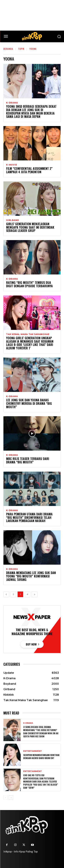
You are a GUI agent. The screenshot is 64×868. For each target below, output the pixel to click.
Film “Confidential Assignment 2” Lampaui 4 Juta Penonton (29, 170)
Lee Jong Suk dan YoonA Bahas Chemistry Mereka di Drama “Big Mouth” (29, 403)
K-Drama (12, 103)
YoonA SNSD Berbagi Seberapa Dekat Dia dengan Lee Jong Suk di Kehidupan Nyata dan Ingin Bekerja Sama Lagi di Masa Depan (31, 111)
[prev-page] (6, 594)
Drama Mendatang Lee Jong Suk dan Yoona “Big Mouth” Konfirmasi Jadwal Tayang (31, 576)
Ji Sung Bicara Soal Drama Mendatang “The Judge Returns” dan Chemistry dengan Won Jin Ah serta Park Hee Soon (41, 732)
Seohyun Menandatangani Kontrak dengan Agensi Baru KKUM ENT (41, 756)
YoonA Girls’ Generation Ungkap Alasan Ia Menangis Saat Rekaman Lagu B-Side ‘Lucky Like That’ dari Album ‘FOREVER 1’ (30, 343)
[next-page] (34, 594)
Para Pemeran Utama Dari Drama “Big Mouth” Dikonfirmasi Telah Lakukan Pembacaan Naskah (29, 517)
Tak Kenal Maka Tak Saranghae (28, 334)
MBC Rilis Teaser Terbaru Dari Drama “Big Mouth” (28, 460)
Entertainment (33, 751)
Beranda (8, 49)
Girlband (13, 220)
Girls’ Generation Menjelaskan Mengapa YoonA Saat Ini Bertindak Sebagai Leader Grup (30, 227)
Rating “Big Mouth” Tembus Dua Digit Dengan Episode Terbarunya (29, 284)
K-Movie (12, 165)
